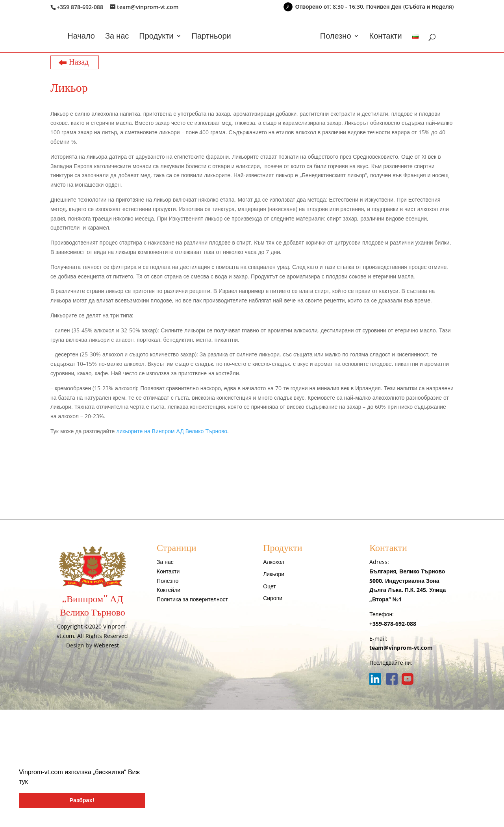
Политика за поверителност (192, 599)
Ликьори (274, 574)
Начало (81, 37)
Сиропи (273, 598)
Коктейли (169, 590)
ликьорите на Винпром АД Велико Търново (172, 431)
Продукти (156, 37)
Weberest (106, 645)
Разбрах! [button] (82, 800)
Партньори (211, 37)
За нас (117, 37)
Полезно (336, 37)
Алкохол (274, 562)
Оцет (269, 586)
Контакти (386, 37)
